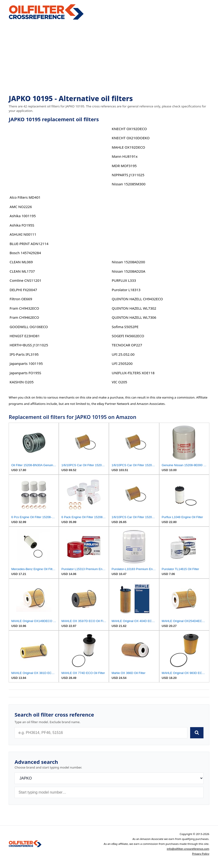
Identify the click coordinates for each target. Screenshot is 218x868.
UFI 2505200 (122, 363)
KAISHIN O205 (22, 382)
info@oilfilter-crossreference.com (188, 849)
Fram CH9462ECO (24, 317)
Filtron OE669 (21, 299)
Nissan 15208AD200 (128, 262)
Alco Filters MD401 (25, 197)
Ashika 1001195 (23, 216)
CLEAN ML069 (21, 262)
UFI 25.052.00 (123, 354)
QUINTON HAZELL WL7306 (134, 317)
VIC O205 (119, 382)
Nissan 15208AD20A (128, 271)
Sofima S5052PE (125, 327)
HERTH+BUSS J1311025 (29, 345)
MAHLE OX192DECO (128, 147)
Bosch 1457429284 (25, 253)
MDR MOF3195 (124, 166)
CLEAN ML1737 (22, 271)
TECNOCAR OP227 (127, 345)
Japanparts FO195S (25, 373)
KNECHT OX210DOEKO (131, 138)
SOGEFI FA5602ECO (128, 336)
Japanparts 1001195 (26, 363)
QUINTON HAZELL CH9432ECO (137, 299)
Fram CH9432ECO (24, 308)
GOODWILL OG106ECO (29, 327)
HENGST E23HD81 (25, 336)
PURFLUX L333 (124, 280)
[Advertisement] (109, 58)
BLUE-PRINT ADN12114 (29, 244)
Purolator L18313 (126, 290)
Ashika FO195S (22, 225)
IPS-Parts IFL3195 (24, 354)
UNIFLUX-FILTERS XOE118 (133, 373)
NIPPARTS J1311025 (128, 175)
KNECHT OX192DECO (129, 129)
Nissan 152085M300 (129, 184)
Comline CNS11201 (26, 280)
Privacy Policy (201, 854)
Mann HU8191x (125, 156)
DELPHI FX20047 (23, 290)
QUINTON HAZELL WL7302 (134, 308)
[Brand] (109, 778)
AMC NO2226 (21, 207)
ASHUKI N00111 (23, 234)
